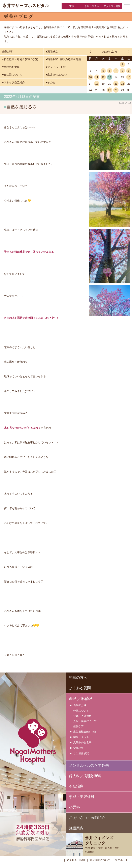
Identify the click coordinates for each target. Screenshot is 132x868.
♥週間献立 (52, 52)
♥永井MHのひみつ (56, 75)
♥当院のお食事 (11, 67)
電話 (72, 6)
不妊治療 (76, 786)
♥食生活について (12, 75)
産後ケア (78, 726)
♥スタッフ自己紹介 (13, 82)
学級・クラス (81, 737)
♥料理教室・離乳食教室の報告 (63, 59)
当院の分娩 (80, 705)
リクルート (121, 860)
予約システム (92, 6)
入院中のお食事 (82, 742)
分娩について (81, 710)
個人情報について (100, 860)
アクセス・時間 (112, 6)
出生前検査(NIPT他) (85, 731)
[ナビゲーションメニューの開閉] (127, 6)
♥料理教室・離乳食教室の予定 (20, 59)
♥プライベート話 (56, 67)
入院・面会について (85, 721)
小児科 (74, 807)
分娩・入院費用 (82, 715)
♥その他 (50, 82)
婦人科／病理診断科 (85, 776)
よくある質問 (80, 688)
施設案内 (76, 828)
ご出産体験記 (81, 753)
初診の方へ (78, 677)
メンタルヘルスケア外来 (89, 765)
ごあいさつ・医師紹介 (87, 817)
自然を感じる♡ (22, 107)
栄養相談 (78, 748)
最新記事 (7, 52)
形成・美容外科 (82, 796)
